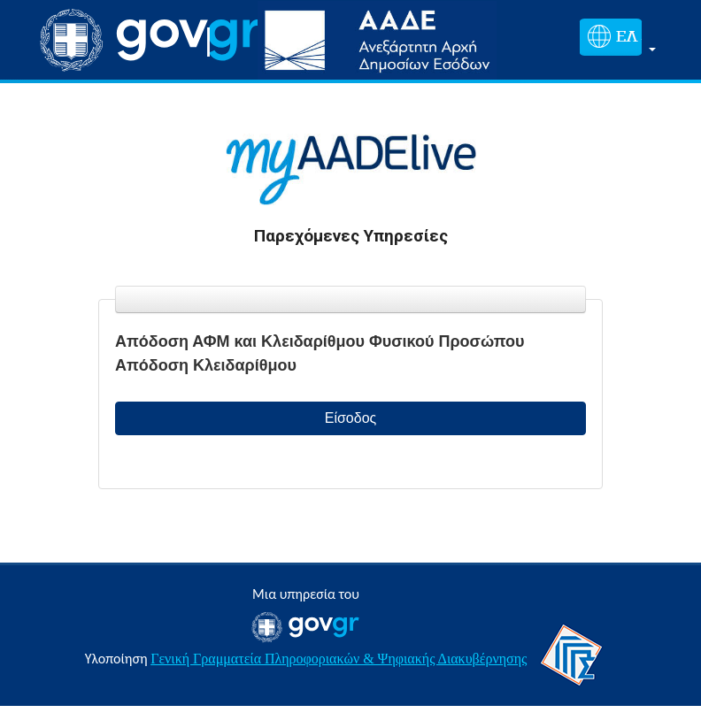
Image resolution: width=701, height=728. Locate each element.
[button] (614, 40)
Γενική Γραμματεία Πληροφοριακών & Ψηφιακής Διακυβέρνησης (339, 659)
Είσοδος (351, 418)
